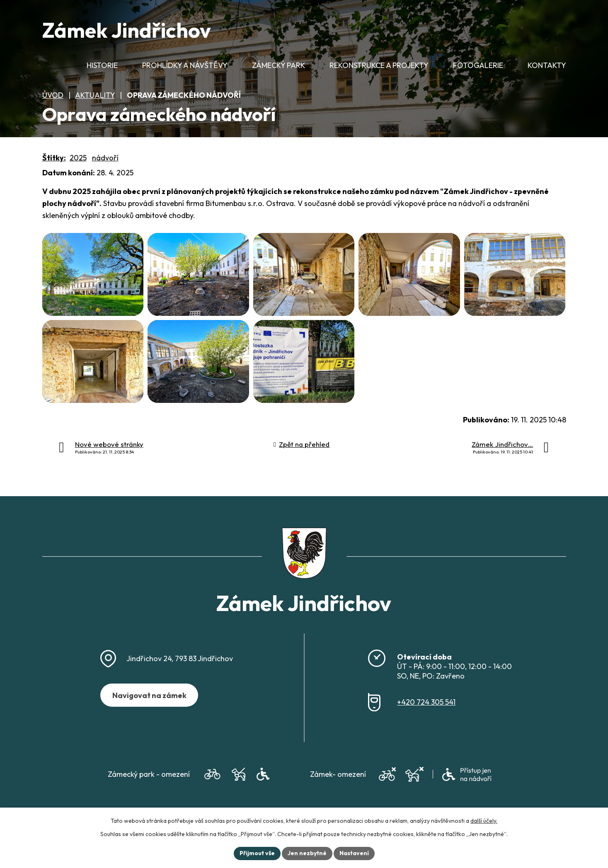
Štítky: (54, 158)
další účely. (484, 821)
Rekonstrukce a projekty (379, 65)
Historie (102, 65)
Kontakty (547, 65)
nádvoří (105, 158)
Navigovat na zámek (149, 695)
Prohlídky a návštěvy (185, 65)
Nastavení (354, 853)
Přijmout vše (257, 853)
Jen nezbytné (307, 853)
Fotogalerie (478, 65)
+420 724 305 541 (426, 702)
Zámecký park (279, 65)
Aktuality (95, 95)
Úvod (52, 69)
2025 (78, 158)
